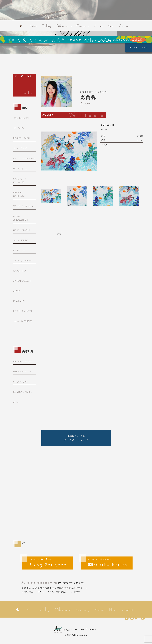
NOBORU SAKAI (22, 138)
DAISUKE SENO (21, 382)
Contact (125, 26)
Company (83, 26)
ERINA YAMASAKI (22, 372)
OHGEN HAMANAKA (24, 158)
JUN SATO (19, 128)
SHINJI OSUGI (20, 148)
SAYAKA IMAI (20, 271)
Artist (33, 26)
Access (99, 26)
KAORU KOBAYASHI (23, 311)
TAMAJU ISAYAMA (23, 261)
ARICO (17, 402)
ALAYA (17, 291)
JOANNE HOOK (21, 118)
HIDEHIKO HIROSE (23, 361)
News (111, 26)
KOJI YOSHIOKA (22, 230)
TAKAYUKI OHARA (23, 321)
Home (21, 26)
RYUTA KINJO (20, 301)
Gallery (46, 26)
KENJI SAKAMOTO (23, 392)
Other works (64, 26)
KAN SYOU (19, 251)
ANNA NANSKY (21, 240)
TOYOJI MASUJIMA (24, 206)
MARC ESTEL (20, 169)
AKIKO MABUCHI (22, 281)
